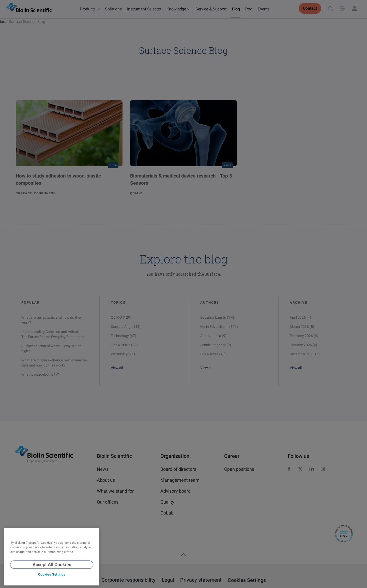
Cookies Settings (52, 574)
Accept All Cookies (52, 564)
